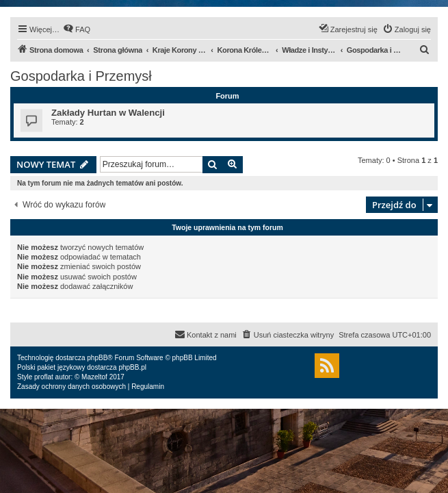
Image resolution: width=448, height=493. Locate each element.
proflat (44, 377)
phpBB (97, 358)
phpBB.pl (132, 367)
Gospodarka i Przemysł (81, 76)
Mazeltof (94, 377)
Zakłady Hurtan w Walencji (108, 113)
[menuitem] (77, 29)
